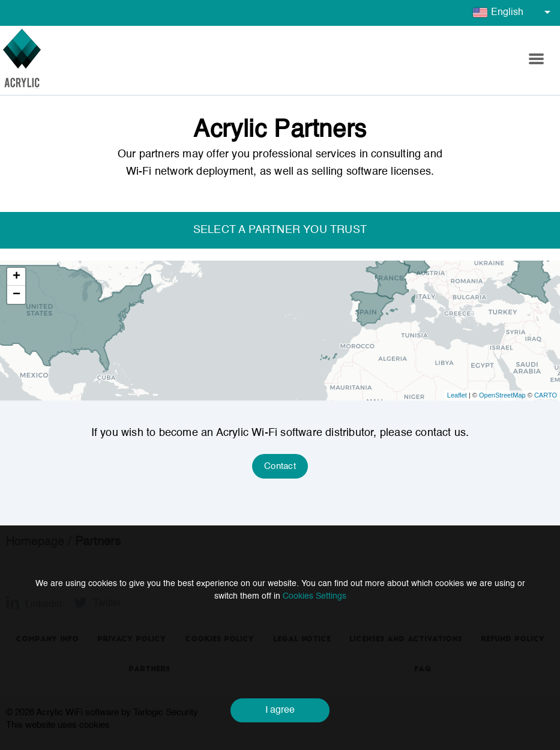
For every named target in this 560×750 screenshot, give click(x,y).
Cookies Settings (315, 596)
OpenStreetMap (502, 395)
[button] (536, 61)
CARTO (546, 395)
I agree (280, 710)
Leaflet (457, 395)
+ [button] (17, 277)
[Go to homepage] (22, 60)
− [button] (17, 295)
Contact (280, 466)
